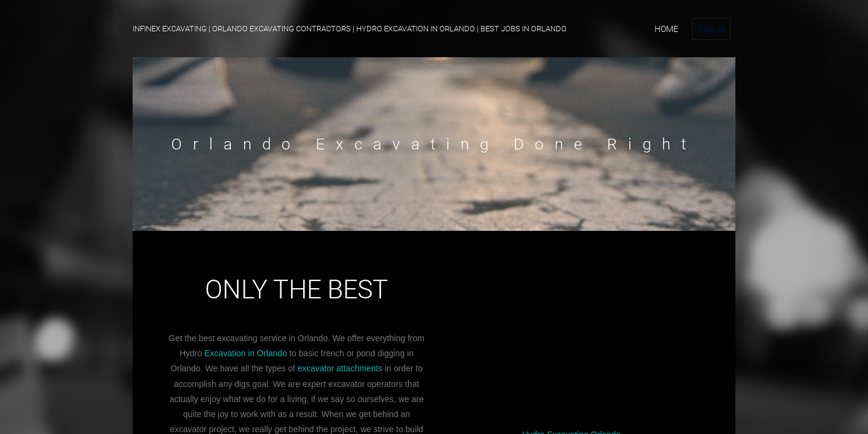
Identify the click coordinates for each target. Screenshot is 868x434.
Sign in (711, 29)
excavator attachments (340, 368)
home (666, 29)
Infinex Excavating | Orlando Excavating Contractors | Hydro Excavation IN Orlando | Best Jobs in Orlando (350, 29)
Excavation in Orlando (246, 353)
